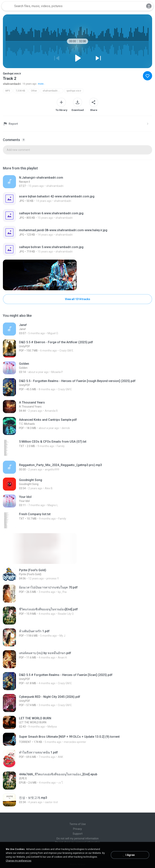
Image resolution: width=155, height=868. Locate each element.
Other (34, 91)
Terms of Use (78, 824)
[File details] (77, 182)
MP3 (8, 91)
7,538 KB (20, 91)
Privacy (77, 829)
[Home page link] (7, 6)
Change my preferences (19, 861)
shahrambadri (12, 84)
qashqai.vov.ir (74, 91)
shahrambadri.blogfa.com (53, 91)
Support (78, 834)
